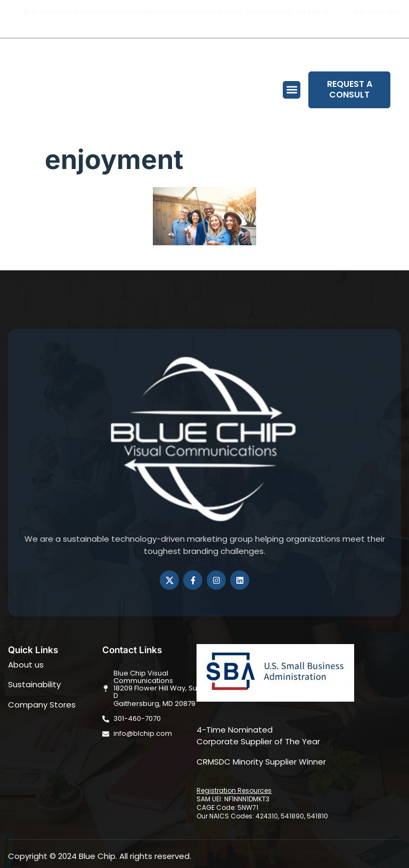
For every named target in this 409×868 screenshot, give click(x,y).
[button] (292, 90)
